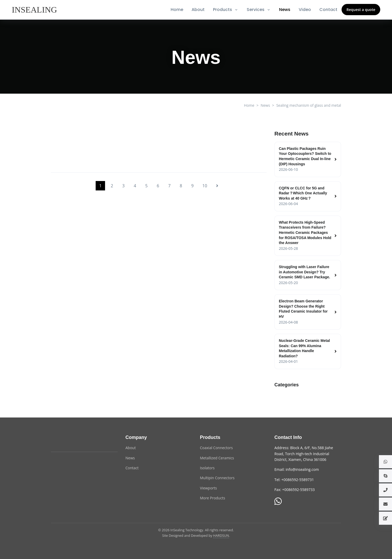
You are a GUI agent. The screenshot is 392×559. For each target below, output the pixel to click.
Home (177, 10)
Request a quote (361, 10)
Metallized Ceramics (217, 458)
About (198, 10)
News (285, 10)
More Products (212, 498)
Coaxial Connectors (216, 448)
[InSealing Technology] (72, 441)
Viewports (208, 488)
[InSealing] (35, 10)
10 (205, 186)
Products (223, 10)
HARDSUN (221, 535)
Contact (328, 10)
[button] (385, 462)
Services (256, 10)
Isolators (207, 468)
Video (305, 10)
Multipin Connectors (217, 478)
